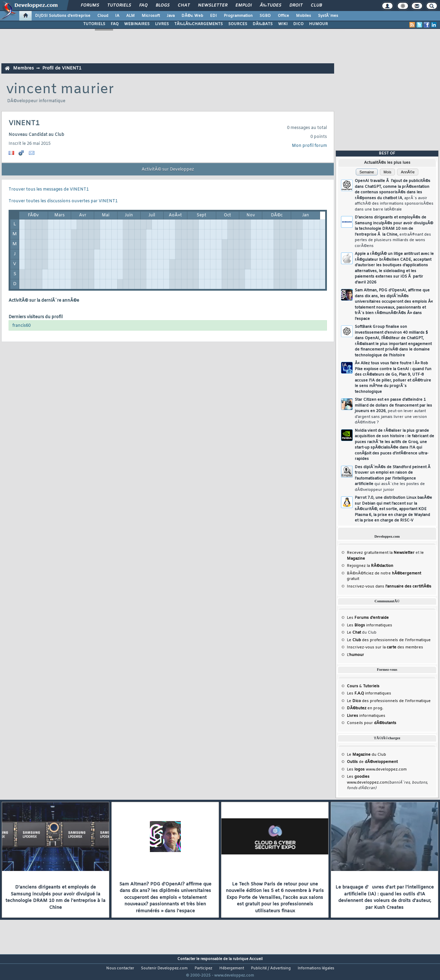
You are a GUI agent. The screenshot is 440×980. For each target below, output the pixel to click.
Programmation (238, 16)
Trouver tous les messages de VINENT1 (49, 190)
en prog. (365, 708)
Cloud (103, 16)
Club (316, 6)
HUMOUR (318, 24)
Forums (90, 6)
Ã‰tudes (271, 6)
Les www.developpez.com (377, 769)
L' (355, 655)
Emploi (244, 6)
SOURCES (238, 24)
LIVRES (162, 24)
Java (171, 16)
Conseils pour (372, 723)
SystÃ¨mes (328, 16)
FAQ (143, 6)
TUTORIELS (94, 24)
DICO (298, 24)
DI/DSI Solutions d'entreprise (63, 16)
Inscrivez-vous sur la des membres (385, 647)
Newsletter (213, 6)
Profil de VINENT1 (62, 68)
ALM (130, 16)
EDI (213, 16)
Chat (184, 6)
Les (368, 618)
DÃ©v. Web (192, 16)
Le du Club (366, 755)
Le (354, 633)
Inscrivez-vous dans (389, 586)
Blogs (163, 6)
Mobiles (304, 16)
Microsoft (151, 16)
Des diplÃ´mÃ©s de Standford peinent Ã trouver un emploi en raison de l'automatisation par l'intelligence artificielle (393, 478)
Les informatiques (370, 625)
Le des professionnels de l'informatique (389, 640)
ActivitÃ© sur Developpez (168, 170)
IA (117, 16)
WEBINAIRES (137, 24)
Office (283, 16)
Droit (296, 6)
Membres (23, 68)
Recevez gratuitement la (381, 553)
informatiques (366, 716)
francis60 (21, 326)
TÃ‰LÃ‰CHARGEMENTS (199, 24)
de (372, 762)
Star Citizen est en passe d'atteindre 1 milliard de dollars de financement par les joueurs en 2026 (393, 411)
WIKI (283, 24)
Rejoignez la (370, 566)
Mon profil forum (309, 146)
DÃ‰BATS (263, 24)
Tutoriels (119, 6)
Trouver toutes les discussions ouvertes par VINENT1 (63, 201)
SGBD (265, 16)
